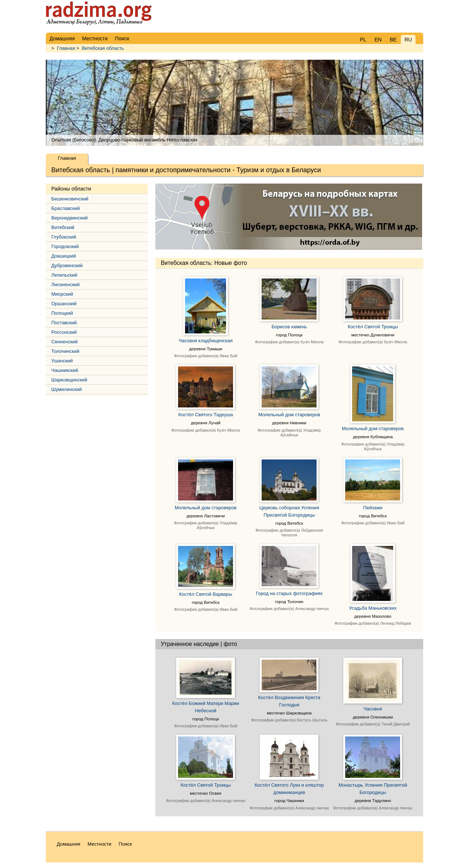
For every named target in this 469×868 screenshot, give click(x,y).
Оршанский (64, 304)
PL (363, 40)
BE (393, 40)
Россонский (64, 332)
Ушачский (62, 361)
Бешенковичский (70, 199)
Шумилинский (67, 389)
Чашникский (65, 370)
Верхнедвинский (69, 218)
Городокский (65, 246)
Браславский (66, 208)
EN (378, 40)
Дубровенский (67, 265)
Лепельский (64, 275)
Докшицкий (64, 256)
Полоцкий (62, 313)
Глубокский (64, 237)
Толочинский (65, 351)
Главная (66, 48)
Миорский (62, 294)
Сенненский (64, 342)
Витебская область (103, 48)
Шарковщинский (69, 380)
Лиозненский (65, 285)
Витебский (63, 227)
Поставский (64, 323)
